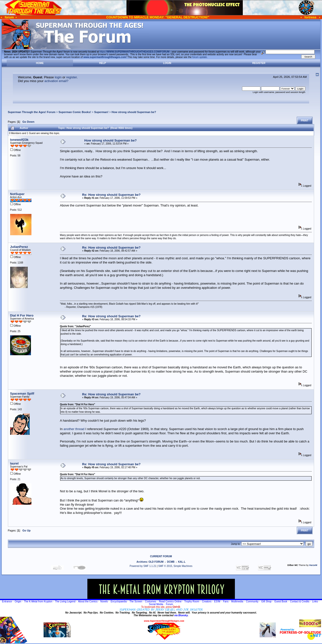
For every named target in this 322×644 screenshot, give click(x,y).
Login (167, 63)
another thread (74, 429)
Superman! (101, 112)
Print (305, 121)
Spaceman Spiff (22, 394)
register (71, 77)
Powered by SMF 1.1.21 (143, 566)
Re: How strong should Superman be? (111, 195)
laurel (14, 463)
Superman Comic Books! (75, 112)
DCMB (171, 562)
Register (259, 63)
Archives (142, 562)
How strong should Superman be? (134, 112)
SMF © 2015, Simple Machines (175, 566)
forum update (200, 57)
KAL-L (182, 562)
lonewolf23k (19, 140)
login (58, 77)
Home (40, 63)
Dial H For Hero (22, 315)
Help (103, 63)
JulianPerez (19, 247)
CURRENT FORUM (161, 556)
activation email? (57, 81)
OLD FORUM (156, 562)
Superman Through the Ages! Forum (32, 112)
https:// (134, 52)
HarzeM (313, 565)
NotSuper (17, 194)
